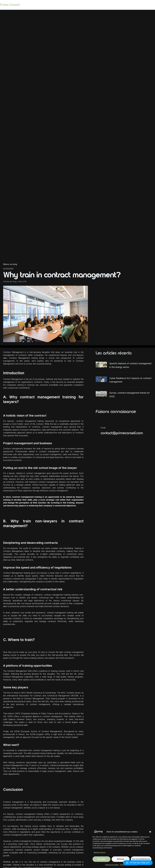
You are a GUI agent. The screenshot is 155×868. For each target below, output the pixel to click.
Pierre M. (22, 281)
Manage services (100, 860)
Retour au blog (10, 264)
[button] (150, 839)
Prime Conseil (10, 5)
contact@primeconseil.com (122, 433)
